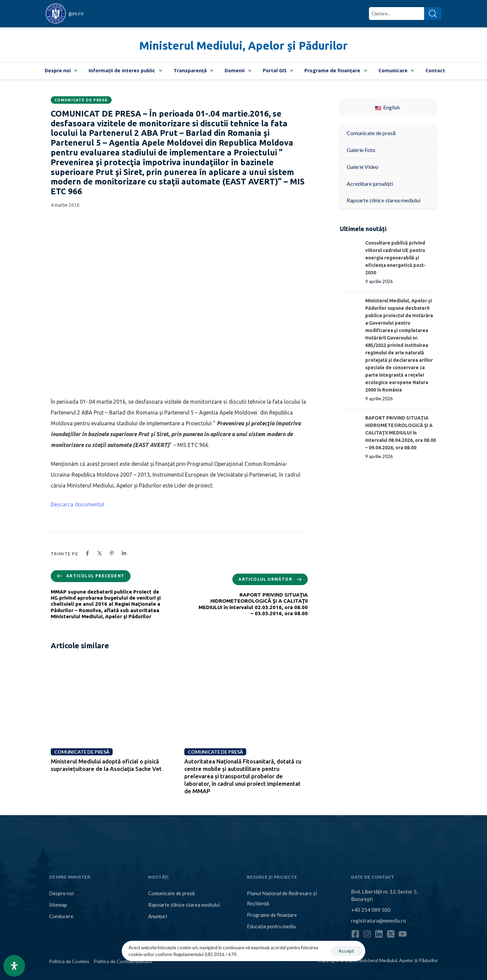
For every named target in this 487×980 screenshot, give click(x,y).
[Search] (433, 14)
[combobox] (397, 14)
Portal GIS (278, 70)
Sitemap (58, 905)
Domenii (238, 70)
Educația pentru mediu (271, 926)
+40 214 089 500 (371, 910)
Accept (346, 951)
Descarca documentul (77, 504)
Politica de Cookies (69, 961)
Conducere (61, 916)
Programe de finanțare (336, 70)
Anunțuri (158, 916)
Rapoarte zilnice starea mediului (184, 905)
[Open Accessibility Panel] (14, 966)
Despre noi (61, 70)
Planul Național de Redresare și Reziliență (282, 898)
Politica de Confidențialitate (123, 961)
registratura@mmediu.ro (379, 921)
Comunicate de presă (81, 100)
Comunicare (396, 70)
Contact (435, 70)
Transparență (193, 70)
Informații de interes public (125, 70)
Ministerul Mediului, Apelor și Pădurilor (243, 45)
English (387, 107)
